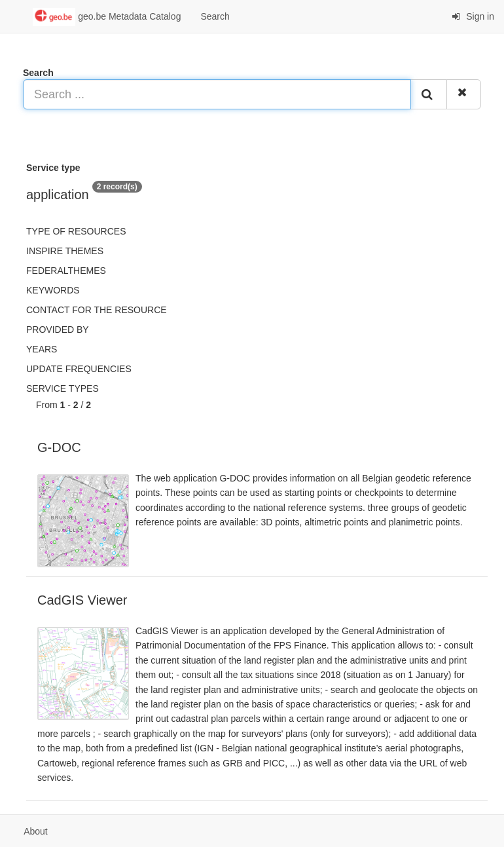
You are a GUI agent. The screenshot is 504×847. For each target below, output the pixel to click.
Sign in (473, 16)
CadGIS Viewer (82, 600)
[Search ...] (217, 94)
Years (42, 349)
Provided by (58, 329)
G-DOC (59, 447)
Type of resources (76, 231)
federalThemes (66, 271)
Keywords (53, 290)
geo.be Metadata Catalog (107, 17)
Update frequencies (79, 369)
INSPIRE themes (65, 251)
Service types (63, 388)
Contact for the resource (97, 310)
